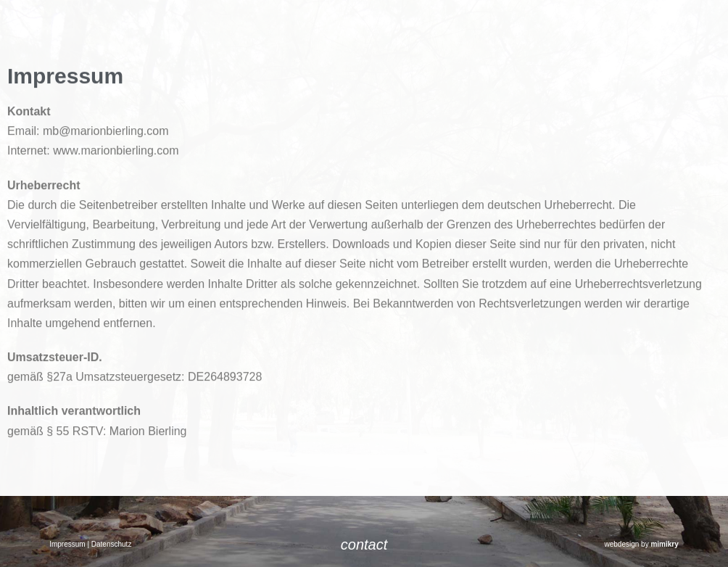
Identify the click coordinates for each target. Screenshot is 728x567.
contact (364, 545)
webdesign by (642, 544)
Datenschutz (112, 544)
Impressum (67, 544)
